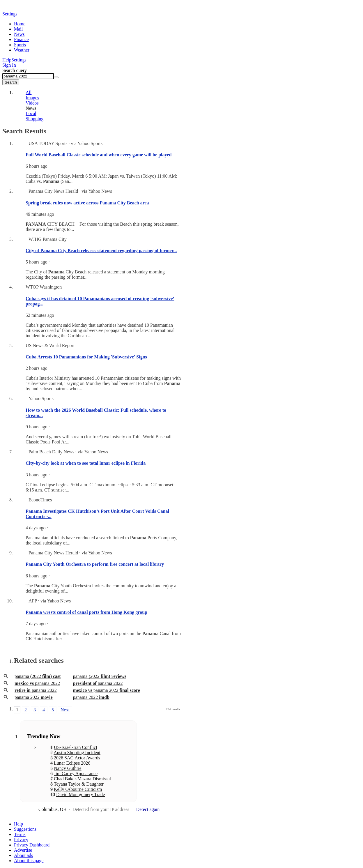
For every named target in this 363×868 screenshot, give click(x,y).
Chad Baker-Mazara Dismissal (82, 779)
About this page (29, 861)
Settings (19, 60)
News (19, 34)
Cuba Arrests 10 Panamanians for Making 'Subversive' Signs (86, 357)
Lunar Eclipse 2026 (72, 763)
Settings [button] (10, 14)
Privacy (21, 840)
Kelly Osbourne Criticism (78, 789)
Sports (20, 45)
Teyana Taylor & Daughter (79, 784)
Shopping (34, 119)
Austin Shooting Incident (77, 753)
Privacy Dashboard (32, 845)
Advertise (23, 850)
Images (32, 98)
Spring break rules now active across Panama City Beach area (87, 203)
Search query (15, 70)
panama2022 (38, 676)
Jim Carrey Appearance (76, 774)
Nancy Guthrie (68, 768)
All (29, 92)
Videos (32, 103)
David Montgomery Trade (80, 794)
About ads (23, 855)
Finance (21, 39)
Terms (20, 834)
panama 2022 (37, 683)
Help (7, 60)
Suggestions (25, 829)
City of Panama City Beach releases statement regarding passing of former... (101, 251)
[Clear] (56, 77)
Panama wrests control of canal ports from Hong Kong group (86, 612)
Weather (22, 50)
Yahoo (36, 8)
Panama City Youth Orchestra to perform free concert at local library (95, 564)
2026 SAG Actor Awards (77, 758)
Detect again (148, 809)
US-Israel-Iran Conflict (76, 747)
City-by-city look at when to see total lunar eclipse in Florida (86, 463)
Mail (18, 29)
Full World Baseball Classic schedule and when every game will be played (99, 155)
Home (20, 24)
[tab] (97, 93)
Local (31, 113)
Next (65, 710)
